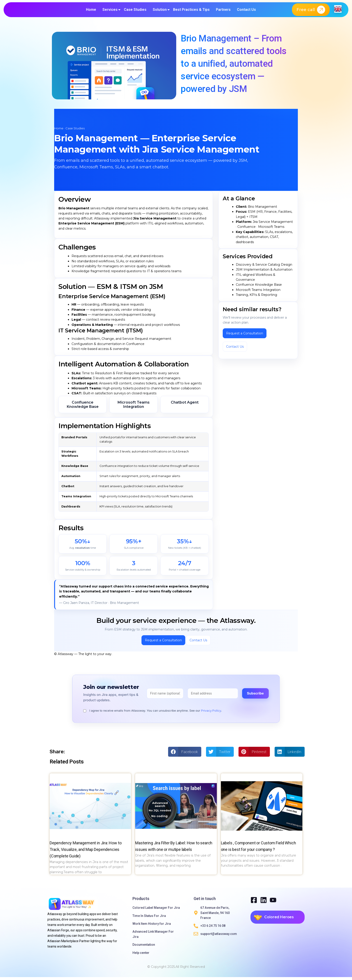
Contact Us (246, 11)
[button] (185, 755)
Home (91, 11)
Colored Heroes (279, 920)
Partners (223, 11)
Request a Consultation (245, 336)
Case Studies (135, 11)
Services (110, 11)
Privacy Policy (211, 713)
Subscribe (255, 696)
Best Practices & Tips (191, 11)
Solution (160, 11)
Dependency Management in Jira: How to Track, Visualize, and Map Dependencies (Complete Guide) (86, 852)
